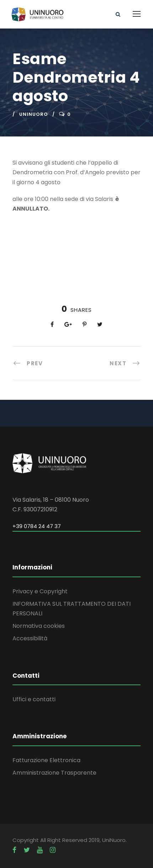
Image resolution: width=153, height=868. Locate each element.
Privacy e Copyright (40, 591)
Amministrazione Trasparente (54, 773)
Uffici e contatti (34, 699)
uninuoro (34, 114)
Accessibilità (30, 638)
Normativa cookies (39, 626)
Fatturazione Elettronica (46, 760)
